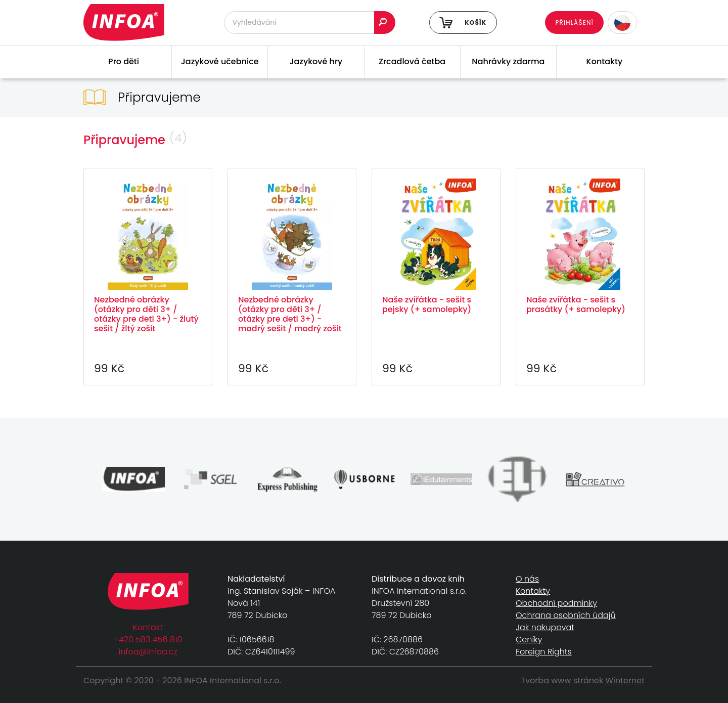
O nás (527, 579)
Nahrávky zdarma (508, 61)
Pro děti (124, 61)
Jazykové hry (316, 61)
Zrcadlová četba (412, 61)
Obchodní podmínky (556, 603)
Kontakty (605, 61)
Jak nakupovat (545, 627)
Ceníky (529, 640)
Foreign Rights (544, 652)
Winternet (625, 680)
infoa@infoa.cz (148, 652)
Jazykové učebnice (220, 61)
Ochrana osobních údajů (566, 615)
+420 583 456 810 (148, 640)
